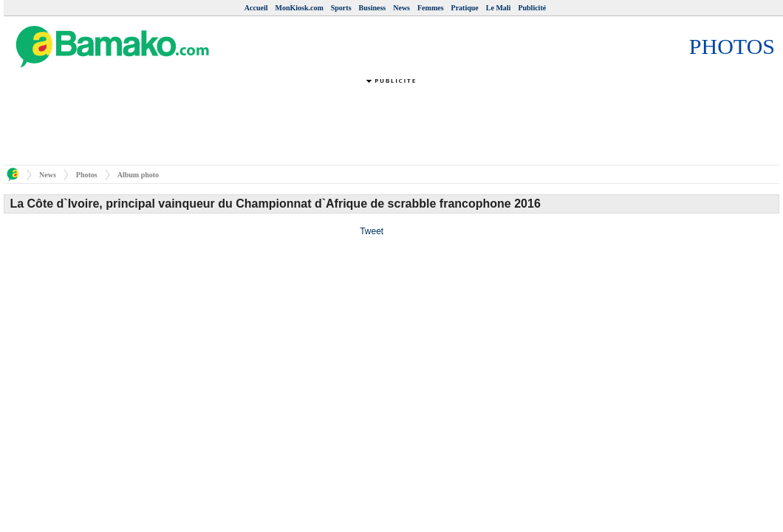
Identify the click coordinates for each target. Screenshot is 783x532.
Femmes (431, 8)
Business (373, 8)
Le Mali (499, 8)
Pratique (465, 8)
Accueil (256, 8)
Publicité (532, 8)
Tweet (372, 231)
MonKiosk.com (299, 8)
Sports (341, 8)
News (401, 8)
